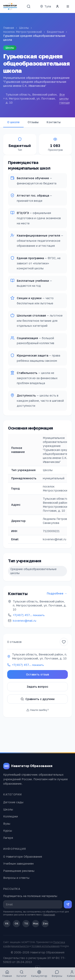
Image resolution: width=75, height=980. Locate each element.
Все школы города (64, 98)
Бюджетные (55, 32)
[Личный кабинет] (57, 6)
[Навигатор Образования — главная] (10, 6)
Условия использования (45, 946)
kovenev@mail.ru (24, 621)
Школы (24, 28)
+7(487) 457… (29, 615)
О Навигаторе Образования (23, 857)
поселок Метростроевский (22, 32)
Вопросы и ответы (16, 878)
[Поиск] (29, 6)
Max (36, 924)
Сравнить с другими (38, 699)
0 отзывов (14, 642)
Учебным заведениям (18, 864)
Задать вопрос (37, 687)
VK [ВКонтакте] (7, 924)
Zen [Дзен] (45, 924)
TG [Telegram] (26, 924)
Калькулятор (39, 974)
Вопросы (57, 974)
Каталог (21, 974)
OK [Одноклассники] (16, 924)
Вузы (7, 824)
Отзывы (33, 122)
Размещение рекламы (19, 871)
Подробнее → (57, 593)
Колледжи (10, 816)
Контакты (54, 122)
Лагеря (8, 838)
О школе (13, 122)
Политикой (49, 915)
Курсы (8, 831)
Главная (9, 28)
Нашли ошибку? (37, 710)
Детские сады (13, 802)
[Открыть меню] (68, 6)
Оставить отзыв (37, 674)
